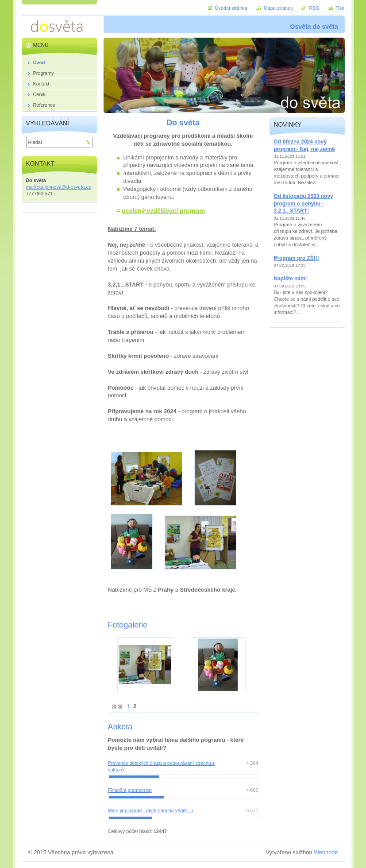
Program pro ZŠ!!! (297, 258)
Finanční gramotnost (130, 790)
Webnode (326, 852)
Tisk (340, 8)
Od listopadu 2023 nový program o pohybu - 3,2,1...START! (304, 203)
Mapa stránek (278, 8)
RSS (314, 8)
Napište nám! (291, 279)
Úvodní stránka (231, 8)
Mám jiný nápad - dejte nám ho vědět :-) (150, 810)
